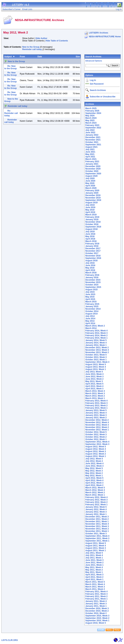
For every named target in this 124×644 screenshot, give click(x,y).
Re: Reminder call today (11, 113)
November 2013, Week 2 (97, 352)
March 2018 (91, 241)
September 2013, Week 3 (97, 362)
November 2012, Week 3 (97, 425)
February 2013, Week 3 (96, 403)
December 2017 (93, 248)
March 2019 (91, 215)
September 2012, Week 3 (97, 444)
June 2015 (90, 294)
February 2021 (92, 162)
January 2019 (92, 219)
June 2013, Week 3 (94, 377)
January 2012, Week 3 (96, 512)
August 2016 (91, 261)
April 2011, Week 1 (94, 579)
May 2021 (90, 154)
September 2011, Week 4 (97, 536)
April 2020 (90, 186)
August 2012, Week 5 (96, 447)
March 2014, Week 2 (95, 326)
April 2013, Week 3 (94, 389)
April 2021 (90, 157)
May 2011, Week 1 (94, 572)
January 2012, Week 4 (96, 509)
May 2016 (90, 268)
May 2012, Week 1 (94, 476)
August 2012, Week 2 (96, 454)
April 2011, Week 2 (94, 577)
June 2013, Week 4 (94, 374)
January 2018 (92, 246)
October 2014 (92, 311)
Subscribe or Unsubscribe (103, 97)
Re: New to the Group (10, 67)
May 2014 (90, 321)
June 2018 (90, 234)
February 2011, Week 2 (96, 596)
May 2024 (90, 116)
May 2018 (90, 236)
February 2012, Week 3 (96, 500)
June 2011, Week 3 (94, 560)
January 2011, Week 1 (96, 606)
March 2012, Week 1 (95, 495)
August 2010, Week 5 (96, 623)
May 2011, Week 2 (94, 570)
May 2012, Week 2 (94, 473)
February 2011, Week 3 (96, 594)
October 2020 (92, 171)
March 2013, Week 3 (95, 393)
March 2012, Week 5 (95, 488)
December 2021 (93, 137)
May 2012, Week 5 (94, 468)
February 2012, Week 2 (96, 502)
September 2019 (93, 200)
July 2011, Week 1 (94, 558)
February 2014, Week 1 (96, 338)
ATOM (101, 630)
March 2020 (91, 188)
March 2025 (91, 108)
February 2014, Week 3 (96, 333)
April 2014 (90, 323)
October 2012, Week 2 (96, 437)
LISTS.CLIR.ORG (10, 640)
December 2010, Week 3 (97, 608)
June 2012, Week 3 (94, 466)
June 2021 (90, 152)
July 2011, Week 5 (94, 553)
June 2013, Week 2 (94, 379)
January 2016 (92, 277)
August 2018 (91, 229)
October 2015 (92, 285)
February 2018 (92, 244)
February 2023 (92, 125)
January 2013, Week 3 (96, 415)
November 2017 (93, 251)
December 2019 (93, 195)
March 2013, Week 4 (95, 391)
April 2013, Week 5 (94, 384)
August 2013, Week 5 (96, 364)
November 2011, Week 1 (97, 531)
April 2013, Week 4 (94, 386)
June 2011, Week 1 (94, 565)
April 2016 (90, 270)
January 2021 (92, 164)
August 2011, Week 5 (96, 543)
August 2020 (91, 176)
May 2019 (90, 210)
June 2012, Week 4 (94, 464)
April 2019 (90, 212)
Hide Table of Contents (57, 41)
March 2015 (91, 302)
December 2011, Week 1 (97, 521)
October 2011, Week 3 (96, 534)
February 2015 (92, 304)
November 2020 (93, 169)
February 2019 (92, 217)
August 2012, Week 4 (96, 449)
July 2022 (90, 130)
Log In (93, 80)
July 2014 (90, 316)
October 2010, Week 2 (96, 613)
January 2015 (92, 306)
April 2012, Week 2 (94, 485)
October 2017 (92, 253)
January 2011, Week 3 (96, 604)
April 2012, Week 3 (94, 483)
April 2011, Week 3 (94, 575)
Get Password (97, 84)
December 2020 (93, 166)
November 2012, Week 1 (97, 430)
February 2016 (92, 275)
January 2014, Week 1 (96, 345)
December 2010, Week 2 (97, 611)
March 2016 (91, 273)
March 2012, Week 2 (95, 492)
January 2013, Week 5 (96, 410)
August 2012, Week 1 (96, 456)
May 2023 (90, 120)
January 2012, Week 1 (96, 514)
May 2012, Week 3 (94, 471)
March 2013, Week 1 (95, 398)
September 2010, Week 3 (97, 616)
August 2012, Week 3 (96, 451)
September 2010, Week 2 (97, 618)
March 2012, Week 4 (95, 490)
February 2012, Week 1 (96, 505)
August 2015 (91, 290)
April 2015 (90, 299)
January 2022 (92, 135)
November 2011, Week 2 (97, 529)
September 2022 (93, 128)
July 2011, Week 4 (94, 555)
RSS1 (109, 630)
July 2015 (90, 292)
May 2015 (90, 297)
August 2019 (91, 203)
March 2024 (91, 118)
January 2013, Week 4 (96, 413)
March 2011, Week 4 (95, 584)
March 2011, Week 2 (95, 589)
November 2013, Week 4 (97, 350)
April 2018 (90, 239)
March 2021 (91, 159)
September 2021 (93, 145)
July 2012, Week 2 (94, 461)
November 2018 (93, 222)
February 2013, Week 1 (96, 408)
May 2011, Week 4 (94, 567)
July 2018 (90, 232)
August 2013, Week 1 (96, 369)
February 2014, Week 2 (96, 335)
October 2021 (92, 142)
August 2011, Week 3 (96, 548)
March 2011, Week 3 (95, 587)
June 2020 (90, 181)
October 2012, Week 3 (96, 435)
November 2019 (93, 198)
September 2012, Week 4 (97, 442)
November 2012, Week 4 (97, 422)
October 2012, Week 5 (96, 432)
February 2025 (92, 111)
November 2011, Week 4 (97, 524)
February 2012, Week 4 (96, 497)
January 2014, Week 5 (96, 340)
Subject (8, 57)
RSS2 (117, 630)
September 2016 (93, 258)
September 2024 (93, 113)
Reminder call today (32, 49)
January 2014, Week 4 (96, 343)
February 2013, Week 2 (96, 406)
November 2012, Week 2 (97, 427)
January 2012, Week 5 (96, 507)
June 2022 (90, 133)
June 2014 (90, 319)
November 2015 (93, 282)
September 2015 (93, 287)
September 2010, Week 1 (97, 621)
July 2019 (90, 205)
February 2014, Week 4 (96, 331)
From (22, 57)
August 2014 (91, 314)
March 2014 (91, 328)
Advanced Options (94, 61)
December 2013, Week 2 (97, 348)
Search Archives (93, 57)
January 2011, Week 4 (96, 601)
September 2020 (93, 174)
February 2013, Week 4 (96, 401)
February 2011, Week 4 (96, 592)
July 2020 (90, 178)
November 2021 (93, 140)
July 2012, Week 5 (94, 459)
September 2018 (93, 227)
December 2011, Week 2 (97, 519)
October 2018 (92, 224)
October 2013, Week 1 (96, 360)
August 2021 (91, 147)
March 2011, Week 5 (95, 582)
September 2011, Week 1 (97, 541)
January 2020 (92, 193)
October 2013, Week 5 (96, 355)
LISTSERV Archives (99, 33)
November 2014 (93, 309)
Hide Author (41, 38)
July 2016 (90, 263)
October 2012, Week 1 (96, 439)
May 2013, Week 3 (94, 381)
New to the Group (31, 47)
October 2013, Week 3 (96, 357)
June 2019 (90, 207)
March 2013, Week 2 (95, 396)
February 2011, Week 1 (96, 599)
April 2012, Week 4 (94, 480)
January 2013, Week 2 (96, 418)
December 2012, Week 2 (97, 420)
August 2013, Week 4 (96, 367)
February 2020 (92, 191)
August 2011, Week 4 (96, 546)
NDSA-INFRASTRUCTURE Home (105, 37)
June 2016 (90, 265)
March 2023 (91, 123)
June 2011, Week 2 (94, 563)
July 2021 (90, 149)
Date (40, 57)
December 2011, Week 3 (97, 517)
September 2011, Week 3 (97, 538)
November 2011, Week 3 (97, 526)
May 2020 (90, 183)
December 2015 (93, 280)
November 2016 (93, 256)
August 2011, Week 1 (96, 550)
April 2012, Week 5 (94, 478)
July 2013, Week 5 (94, 372)
